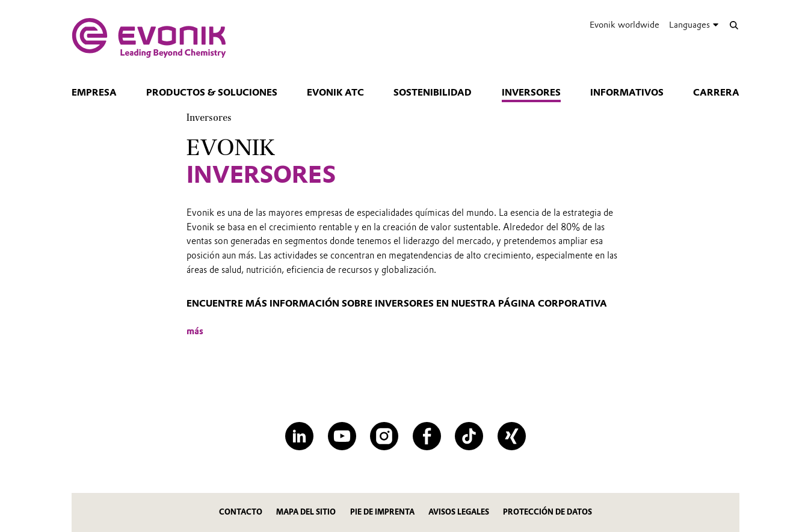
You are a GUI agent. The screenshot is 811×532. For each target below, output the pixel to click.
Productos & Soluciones (212, 93)
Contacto (241, 512)
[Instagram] (384, 436)
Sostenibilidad (433, 93)
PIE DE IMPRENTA (382, 512)
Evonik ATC (335, 93)
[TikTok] (469, 436)
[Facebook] (427, 436)
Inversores (531, 93)
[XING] (512, 436)
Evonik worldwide (624, 25)
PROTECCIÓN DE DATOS (547, 512)
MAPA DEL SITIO (306, 512)
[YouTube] (342, 436)
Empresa (94, 93)
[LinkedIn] (299, 436)
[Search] (734, 25)
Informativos (627, 93)
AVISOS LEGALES (459, 512)
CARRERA (716, 93)
